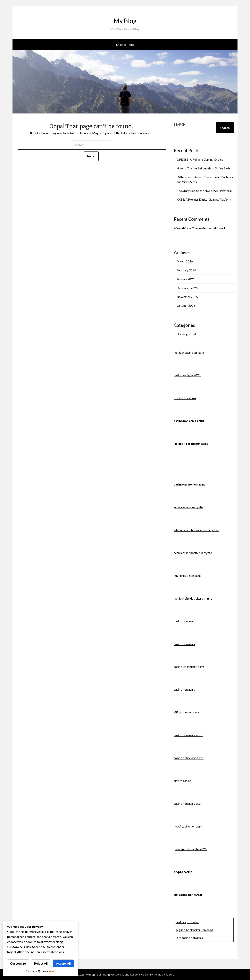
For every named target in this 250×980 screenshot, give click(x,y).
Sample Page (125, 45)
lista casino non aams (189, 938)
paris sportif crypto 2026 (190, 849)
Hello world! (219, 228)
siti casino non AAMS (188, 895)
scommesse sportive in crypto (193, 553)
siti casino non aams (187, 712)
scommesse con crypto (188, 507)
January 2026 (186, 279)
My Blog (125, 20)
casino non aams (184, 621)
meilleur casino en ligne (189, 353)
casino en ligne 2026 (187, 375)
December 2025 (187, 288)
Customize (18, 963)
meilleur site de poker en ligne (193, 598)
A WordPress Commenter (190, 228)
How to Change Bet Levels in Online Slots (204, 168)
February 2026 (186, 270)
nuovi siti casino (185, 398)
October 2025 (186, 306)
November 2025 (187, 297)
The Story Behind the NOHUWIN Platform (204, 191)
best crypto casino (187, 922)
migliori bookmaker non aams (194, 930)
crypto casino (183, 781)
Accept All (63, 963)
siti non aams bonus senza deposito (196, 530)
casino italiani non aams (189, 667)
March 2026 (185, 261)
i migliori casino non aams (191, 444)
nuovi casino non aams (188, 826)
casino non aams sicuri (189, 421)
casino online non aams (189, 484)
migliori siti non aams (187, 576)
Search (179, 124)
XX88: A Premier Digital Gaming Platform (204, 199)
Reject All (41, 963)
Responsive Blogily (141, 974)
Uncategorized (186, 334)
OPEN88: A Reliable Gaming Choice (200, 159)
